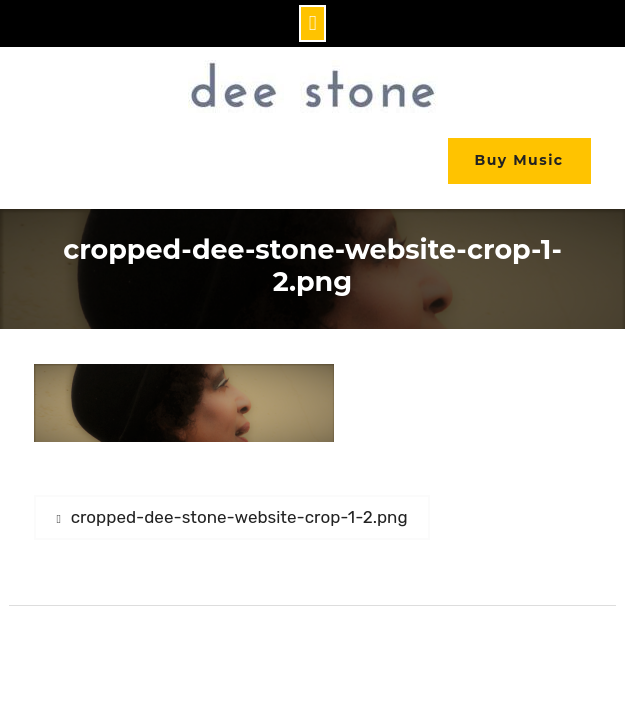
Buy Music (519, 160)
